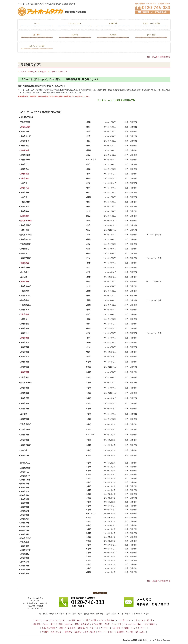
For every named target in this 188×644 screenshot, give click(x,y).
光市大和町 (25, 150)
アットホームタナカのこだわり (53, 620)
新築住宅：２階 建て (67, 628)
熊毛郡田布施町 (26, 221)
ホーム (37, 23)
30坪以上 (33, 72)
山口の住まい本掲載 (37, 46)
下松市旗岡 (25, 178)
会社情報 (75, 35)
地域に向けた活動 (72, 624)
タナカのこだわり (75, 23)
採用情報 (113, 35)
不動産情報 (68, 632)
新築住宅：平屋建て (49, 628)
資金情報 (78, 632)
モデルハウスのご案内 (133, 624)
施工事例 (37, 35)
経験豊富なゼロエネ (41, 624)
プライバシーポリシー (106, 632)
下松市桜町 (25, 314)
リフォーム (94, 628)
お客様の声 (113, 23)
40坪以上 (43, 72)
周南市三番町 (25, 127)
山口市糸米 (25, 216)
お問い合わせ (140, 632)
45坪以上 (53, 72)
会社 (43, 632)
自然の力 (81, 620)
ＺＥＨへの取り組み (106, 620)
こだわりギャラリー (139, 628)
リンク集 (129, 632)
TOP (149, 57)
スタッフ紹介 (56, 632)
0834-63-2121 (38, 606)
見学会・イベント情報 (151, 23)
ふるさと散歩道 (89, 632)
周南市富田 (25, 282)
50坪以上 (63, 72)
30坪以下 (23, 72)
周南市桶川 (25, 174)
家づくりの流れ (57, 624)
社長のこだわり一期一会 (143, 620)
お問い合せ (151, 35)
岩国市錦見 (25, 263)
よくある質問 (97, 624)
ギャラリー (105, 628)
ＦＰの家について (125, 620)
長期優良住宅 (165, 57)
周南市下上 (25, 188)
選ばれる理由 (91, 620)
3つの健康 (71, 620)
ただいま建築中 (149, 624)
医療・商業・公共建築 (120, 628)
